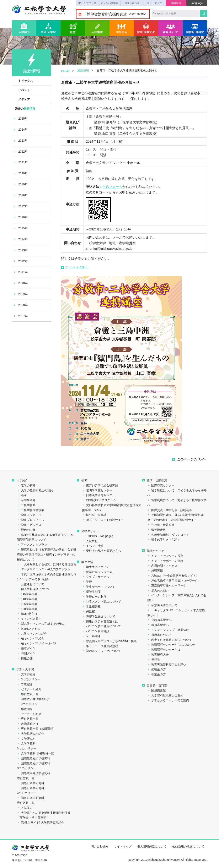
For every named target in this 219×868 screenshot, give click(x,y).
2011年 (20, 272)
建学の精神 (26, 485)
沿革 (22, 495)
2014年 (20, 239)
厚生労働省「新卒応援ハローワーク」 (174, 580)
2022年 (20, 152)
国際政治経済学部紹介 (34, 699)
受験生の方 (157, 669)
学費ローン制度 (94, 597)
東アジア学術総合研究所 (100, 485)
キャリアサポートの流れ (165, 561)
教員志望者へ (158, 625)
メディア (22, 99)
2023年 (20, 141)
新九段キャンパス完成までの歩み (41, 624)
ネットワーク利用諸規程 (100, 646)
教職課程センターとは (164, 650)
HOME (65, 71)
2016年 (20, 217)
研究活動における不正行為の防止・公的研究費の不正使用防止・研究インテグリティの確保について (47, 555)
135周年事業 (27, 604)
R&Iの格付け (27, 614)
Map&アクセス (29, 629)
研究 (73, 28)
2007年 (20, 316)
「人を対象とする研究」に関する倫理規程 (47, 564)
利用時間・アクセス (162, 566)
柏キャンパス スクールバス (37, 643)
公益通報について (31, 584)
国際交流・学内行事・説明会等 (170, 510)
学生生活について (96, 567)
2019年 (20, 184)
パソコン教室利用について (102, 626)
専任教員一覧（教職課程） (36, 729)
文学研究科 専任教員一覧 (35, 753)
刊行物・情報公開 (161, 525)
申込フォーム (112, 187)
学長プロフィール (31, 520)
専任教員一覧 (28, 694)
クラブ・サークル (96, 577)
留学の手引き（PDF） (164, 540)
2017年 (20, 206)
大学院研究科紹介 (31, 734)
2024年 (20, 130)
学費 (87, 582)
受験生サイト (88, 531)
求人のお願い (158, 590)
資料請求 (176, 3)
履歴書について (159, 635)
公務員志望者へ (159, 620)
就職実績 (155, 571)
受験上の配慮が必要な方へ (102, 551)
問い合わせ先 (100, 846)
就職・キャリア (171, 28)
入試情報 (97, 28)
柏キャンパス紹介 (31, 638)
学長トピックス (29, 525)
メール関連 (91, 636)
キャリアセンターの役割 (165, 556)
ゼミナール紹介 (29, 689)
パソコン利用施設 (96, 631)
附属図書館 (157, 690)
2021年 (20, 162)
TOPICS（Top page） (98, 536)
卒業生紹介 (26, 500)
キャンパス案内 (109, 3)
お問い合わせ (132, 3)
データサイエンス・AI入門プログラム (44, 569)
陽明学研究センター (97, 490)
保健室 (88, 611)
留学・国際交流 (146, 28)
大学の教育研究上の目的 (35, 490)
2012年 (20, 261)
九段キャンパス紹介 (32, 634)
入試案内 (25, 808)
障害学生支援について (99, 616)
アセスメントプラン (32, 545)
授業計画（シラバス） (99, 572)
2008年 (20, 305)
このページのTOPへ (192, 459)
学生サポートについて (99, 587)
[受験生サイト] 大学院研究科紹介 (41, 823)
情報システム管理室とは (100, 621)
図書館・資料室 (195, 28)
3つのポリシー (29, 679)
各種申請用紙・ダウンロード (168, 535)
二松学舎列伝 (28, 505)
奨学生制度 (91, 592)
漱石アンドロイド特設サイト (103, 520)
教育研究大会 (158, 655)
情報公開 (25, 658)
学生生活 (122, 28)
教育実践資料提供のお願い (167, 665)
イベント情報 (93, 546)
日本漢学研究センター (99, 495)
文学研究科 (26, 739)
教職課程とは (28, 724)
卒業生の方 (157, 674)
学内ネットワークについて (102, 651)
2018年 (20, 195)
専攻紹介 (25, 684)
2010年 (20, 283)
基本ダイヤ (26, 648)
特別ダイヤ (26, 653)
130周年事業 (27, 609)
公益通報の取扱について (188, 846)
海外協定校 (157, 530)
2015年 (20, 228)
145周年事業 (27, 594)
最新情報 (83, 70)
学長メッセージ (29, 515)
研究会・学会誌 (94, 515)
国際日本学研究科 (31, 783)
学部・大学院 (49, 28)
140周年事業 (27, 599)
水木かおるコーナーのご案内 (168, 700)
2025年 (20, 119)
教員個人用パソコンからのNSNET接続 (109, 641)
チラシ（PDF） (75, 267)
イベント (22, 90)
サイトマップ (154, 3)
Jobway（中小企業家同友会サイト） (173, 575)
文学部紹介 (26, 674)
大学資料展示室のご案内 (165, 695)
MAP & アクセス (87, 3)
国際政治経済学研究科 (34, 758)
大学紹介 (24, 28)
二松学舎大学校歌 (31, 510)
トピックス (23, 81)
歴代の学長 (26, 530)
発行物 (154, 660)
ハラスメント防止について (102, 601)
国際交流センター (161, 485)
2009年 (20, 294)
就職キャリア (153, 551)
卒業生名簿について (162, 605)
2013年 (20, 250)
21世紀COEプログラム (99, 500)
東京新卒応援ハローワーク (167, 585)
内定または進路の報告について (170, 640)
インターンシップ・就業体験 (168, 630)
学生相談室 (91, 606)
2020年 (20, 173)
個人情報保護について (34, 589)
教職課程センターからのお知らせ (171, 645)
